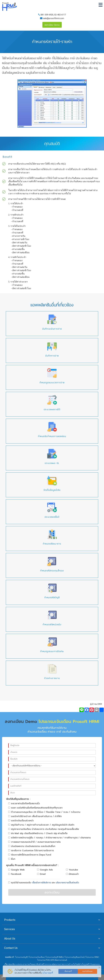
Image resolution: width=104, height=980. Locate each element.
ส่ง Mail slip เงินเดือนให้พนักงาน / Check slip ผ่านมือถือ (38, 833)
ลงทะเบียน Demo (52, 25)
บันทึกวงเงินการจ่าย (52, 329)
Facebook (15, 874)
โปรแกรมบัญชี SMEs (54, 957)
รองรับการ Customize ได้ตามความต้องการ (31, 850)
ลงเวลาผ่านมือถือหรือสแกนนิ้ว (24, 804)
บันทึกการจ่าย (52, 356)
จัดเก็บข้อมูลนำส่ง (52, 490)
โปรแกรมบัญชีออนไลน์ (74, 957)
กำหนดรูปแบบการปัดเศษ (52, 651)
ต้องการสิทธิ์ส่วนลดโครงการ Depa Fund (30, 855)
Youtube (72, 870)
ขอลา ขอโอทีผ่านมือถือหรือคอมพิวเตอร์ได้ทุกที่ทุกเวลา (35, 808)
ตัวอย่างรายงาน (52, 678)
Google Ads (45, 870)
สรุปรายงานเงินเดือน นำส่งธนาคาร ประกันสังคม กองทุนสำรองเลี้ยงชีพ (44, 829)
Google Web (16, 870)
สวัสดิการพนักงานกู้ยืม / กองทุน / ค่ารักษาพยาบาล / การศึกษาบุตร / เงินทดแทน (50, 838)
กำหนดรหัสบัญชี (52, 597)
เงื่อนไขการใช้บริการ (41, 883)
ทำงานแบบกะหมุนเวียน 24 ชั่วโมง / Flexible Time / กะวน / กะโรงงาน (44, 812)
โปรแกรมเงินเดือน (37, 957)
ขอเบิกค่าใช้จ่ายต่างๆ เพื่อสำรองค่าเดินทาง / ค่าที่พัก (35, 816)
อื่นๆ (12, 859)
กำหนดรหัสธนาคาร (52, 544)
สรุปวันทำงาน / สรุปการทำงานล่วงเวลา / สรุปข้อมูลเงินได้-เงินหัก (41, 825)
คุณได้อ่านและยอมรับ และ (44, 883)
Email (41, 874)
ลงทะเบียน (52, 892)
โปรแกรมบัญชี (21, 957)
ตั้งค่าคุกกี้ (68, 971)
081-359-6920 (47, 15)
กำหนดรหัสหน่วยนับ (52, 624)
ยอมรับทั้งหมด (87, 971)
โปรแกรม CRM (92, 957)
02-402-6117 (60, 15)
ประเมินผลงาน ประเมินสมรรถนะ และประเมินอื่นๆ (32, 846)
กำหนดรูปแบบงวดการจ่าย (52, 383)
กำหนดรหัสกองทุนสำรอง (52, 571)
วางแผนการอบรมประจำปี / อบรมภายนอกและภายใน (34, 842)
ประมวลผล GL (52, 463)
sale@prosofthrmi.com (53, 18)
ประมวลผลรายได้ (52, 409)
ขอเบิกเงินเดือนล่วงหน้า (21, 821)
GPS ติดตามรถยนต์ (59, 960)
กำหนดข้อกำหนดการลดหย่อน (52, 436)
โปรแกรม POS (43, 960)
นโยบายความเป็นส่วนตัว (67, 883)
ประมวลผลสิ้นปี (52, 517)
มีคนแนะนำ (72, 874)
